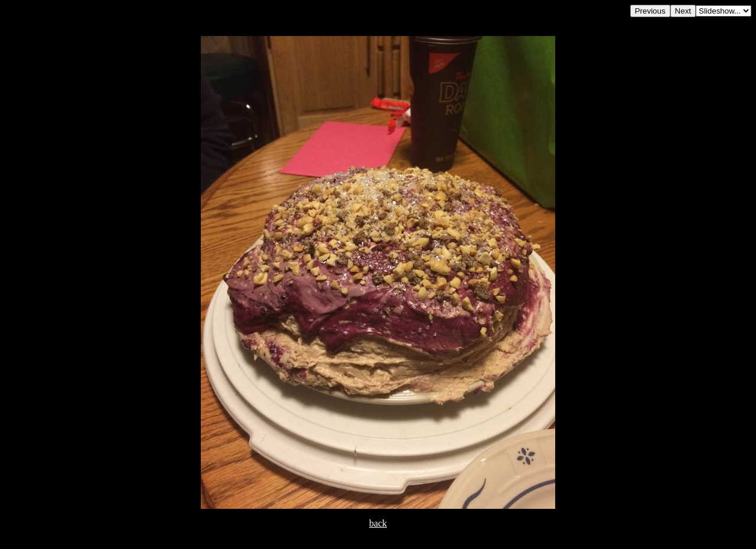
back (378, 523)
